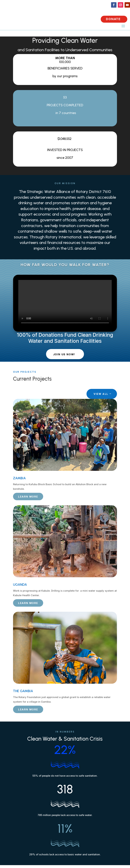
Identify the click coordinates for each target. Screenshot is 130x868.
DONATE (113, 19)
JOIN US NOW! (64, 354)
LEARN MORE (28, 497)
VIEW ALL (101, 394)
